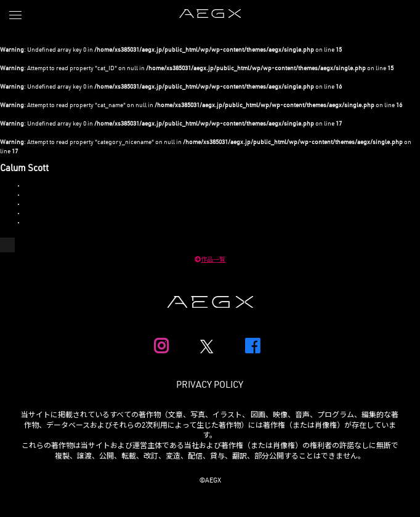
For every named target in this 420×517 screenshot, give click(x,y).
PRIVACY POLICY (210, 386)
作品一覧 (210, 260)
